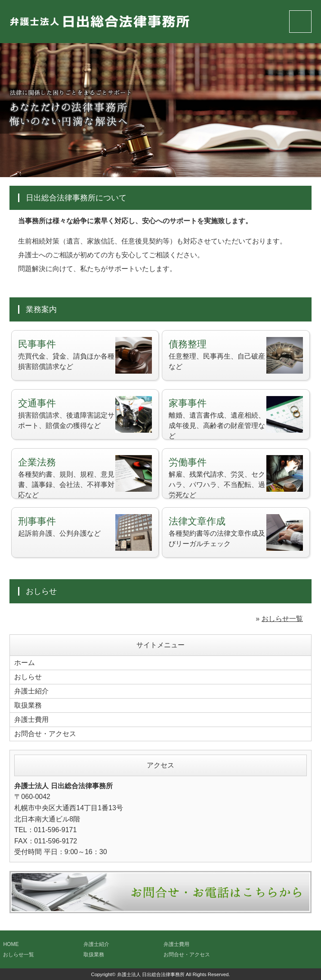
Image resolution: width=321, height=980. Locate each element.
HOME (11, 944)
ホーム (25, 663)
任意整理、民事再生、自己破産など (236, 355)
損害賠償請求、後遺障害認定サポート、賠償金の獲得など (85, 414)
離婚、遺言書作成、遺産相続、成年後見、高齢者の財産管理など (236, 418)
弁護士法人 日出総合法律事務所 (151, 974)
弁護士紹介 (31, 691)
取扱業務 (28, 705)
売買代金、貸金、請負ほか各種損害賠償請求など (85, 355)
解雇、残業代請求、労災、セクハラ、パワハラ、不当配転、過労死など (236, 477)
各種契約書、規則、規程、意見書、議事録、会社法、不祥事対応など (85, 477)
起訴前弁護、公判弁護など (85, 532)
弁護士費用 (31, 719)
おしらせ (28, 677)
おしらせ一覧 (282, 619)
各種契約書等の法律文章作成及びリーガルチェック (236, 532)
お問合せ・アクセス (45, 734)
